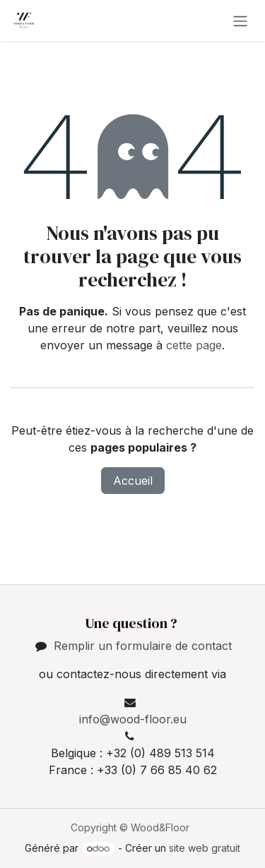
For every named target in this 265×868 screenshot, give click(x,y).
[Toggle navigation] (240, 20)
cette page (194, 345)
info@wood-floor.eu (133, 719)
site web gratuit (205, 848)
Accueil (133, 481)
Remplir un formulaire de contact (143, 646)
